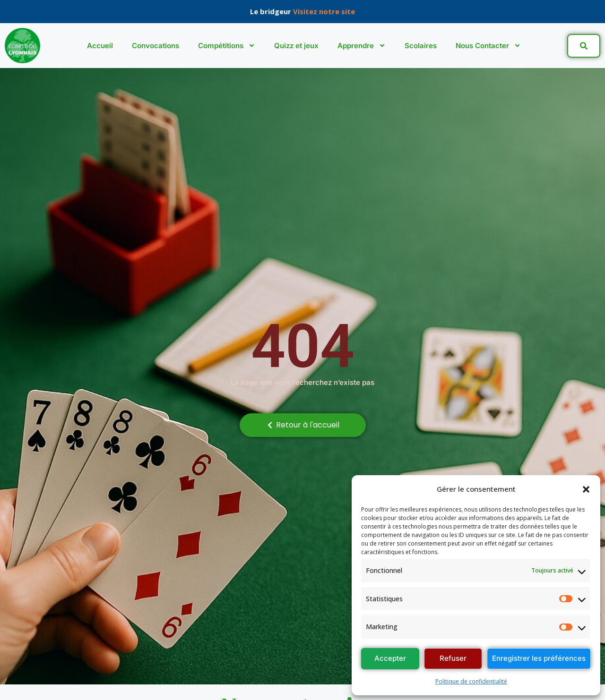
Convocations (156, 46)
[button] (586, 489)
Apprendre (362, 46)
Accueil (100, 46)
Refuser (453, 658)
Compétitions (227, 46)
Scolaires (421, 46)
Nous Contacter (488, 46)
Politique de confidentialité (471, 681)
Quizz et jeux (296, 46)
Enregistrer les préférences (539, 658)
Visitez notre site (324, 11)
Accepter (390, 658)
